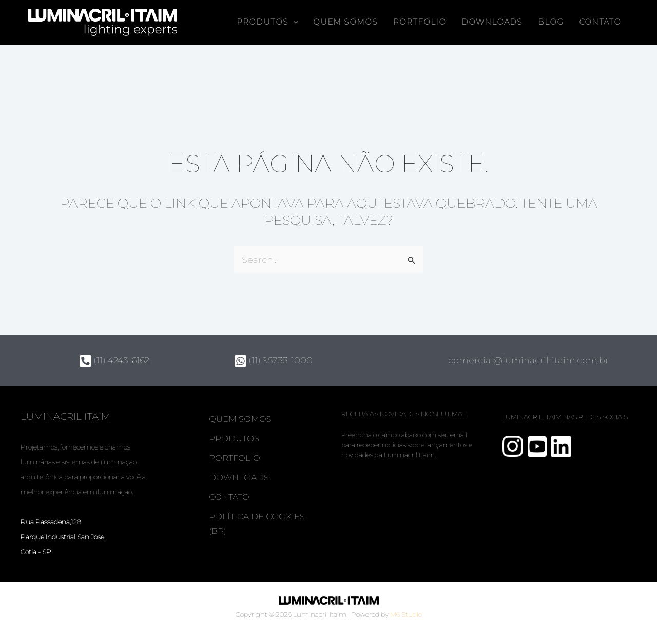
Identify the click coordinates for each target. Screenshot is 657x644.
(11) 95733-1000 (274, 360)
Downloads (492, 22)
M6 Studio (406, 614)
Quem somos (345, 22)
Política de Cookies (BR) (257, 524)
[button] (293, 22)
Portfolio (420, 22)
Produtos (235, 438)
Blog (551, 22)
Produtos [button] (267, 22)
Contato (600, 22)
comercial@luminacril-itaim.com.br (528, 360)
